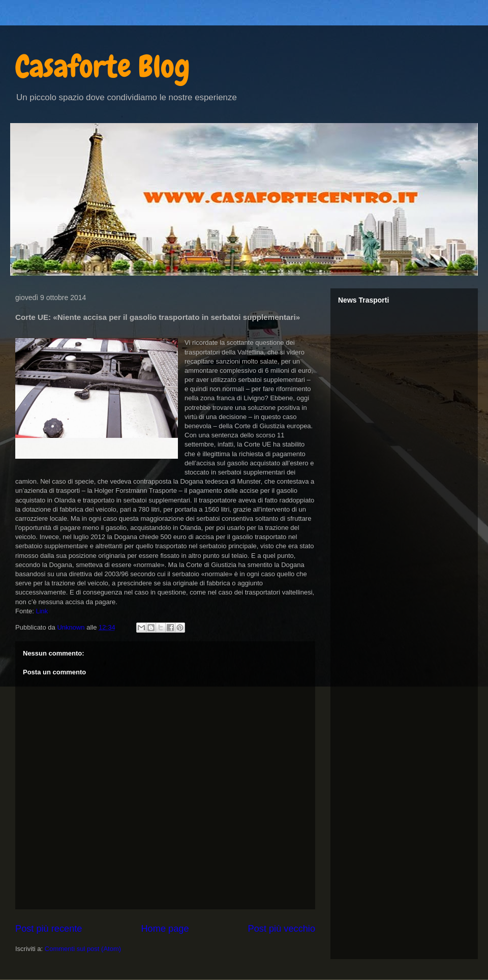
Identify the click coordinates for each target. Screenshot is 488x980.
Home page (165, 929)
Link (42, 611)
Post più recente (49, 929)
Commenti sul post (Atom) (83, 949)
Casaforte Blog (103, 66)
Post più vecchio (282, 929)
